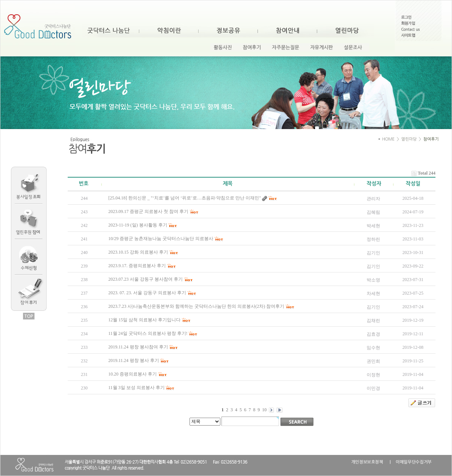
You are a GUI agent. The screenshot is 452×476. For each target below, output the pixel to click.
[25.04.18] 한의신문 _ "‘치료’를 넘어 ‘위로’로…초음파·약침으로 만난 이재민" (185, 198)
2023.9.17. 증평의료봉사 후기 (137, 266)
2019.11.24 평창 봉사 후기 (134, 360)
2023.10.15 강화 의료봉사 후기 (138, 252)
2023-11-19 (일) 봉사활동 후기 (138, 225)
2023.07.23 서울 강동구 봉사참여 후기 (146, 279)
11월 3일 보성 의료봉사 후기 (137, 388)
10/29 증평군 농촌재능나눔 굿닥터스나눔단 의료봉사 (161, 239)
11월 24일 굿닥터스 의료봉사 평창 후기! (148, 333)
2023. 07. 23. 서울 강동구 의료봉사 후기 (147, 293)
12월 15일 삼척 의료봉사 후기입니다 (144, 320)
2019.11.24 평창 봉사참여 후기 (138, 347)
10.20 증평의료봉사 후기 (133, 374)
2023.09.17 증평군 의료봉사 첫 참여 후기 (148, 211)
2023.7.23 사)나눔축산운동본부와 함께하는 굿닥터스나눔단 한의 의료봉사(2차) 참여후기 (196, 306)
